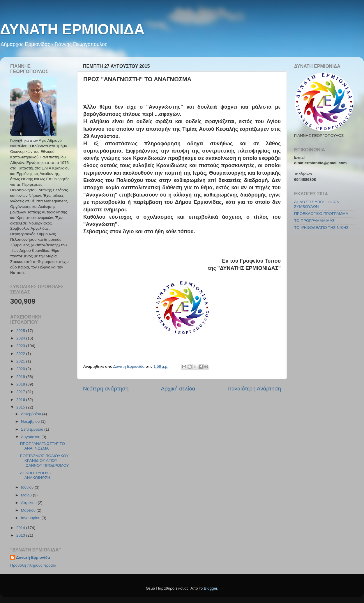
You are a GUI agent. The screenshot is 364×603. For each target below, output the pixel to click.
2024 (21, 338)
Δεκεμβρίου (32, 414)
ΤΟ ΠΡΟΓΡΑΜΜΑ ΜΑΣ (314, 221)
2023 (21, 346)
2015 (21, 407)
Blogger (211, 588)
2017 (21, 392)
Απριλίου (29, 503)
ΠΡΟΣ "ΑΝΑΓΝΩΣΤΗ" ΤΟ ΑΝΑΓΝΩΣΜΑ (43, 446)
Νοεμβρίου (31, 421)
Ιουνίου (28, 487)
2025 (21, 331)
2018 (21, 384)
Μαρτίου (29, 510)
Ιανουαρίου (31, 518)
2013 (21, 535)
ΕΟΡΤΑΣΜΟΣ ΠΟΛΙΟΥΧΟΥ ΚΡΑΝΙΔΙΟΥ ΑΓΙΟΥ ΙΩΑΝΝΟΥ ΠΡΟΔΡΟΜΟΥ (45, 460)
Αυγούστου (31, 437)
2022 (21, 354)
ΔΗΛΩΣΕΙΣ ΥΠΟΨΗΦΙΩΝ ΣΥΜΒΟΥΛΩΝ (317, 204)
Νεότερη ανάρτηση (106, 389)
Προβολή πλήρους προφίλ (33, 565)
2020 (21, 369)
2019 (21, 377)
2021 (21, 361)
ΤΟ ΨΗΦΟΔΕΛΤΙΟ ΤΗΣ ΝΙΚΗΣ (321, 228)
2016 (21, 400)
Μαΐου (27, 495)
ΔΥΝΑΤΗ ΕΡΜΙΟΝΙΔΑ (72, 29)
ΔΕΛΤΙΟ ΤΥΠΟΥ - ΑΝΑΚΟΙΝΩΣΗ (36, 475)
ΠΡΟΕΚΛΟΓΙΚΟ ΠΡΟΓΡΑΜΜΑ (321, 214)
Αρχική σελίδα (178, 389)
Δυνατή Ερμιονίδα (33, 557)
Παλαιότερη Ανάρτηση (254, 389)
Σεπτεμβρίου (33, 429)
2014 (21, 528)
